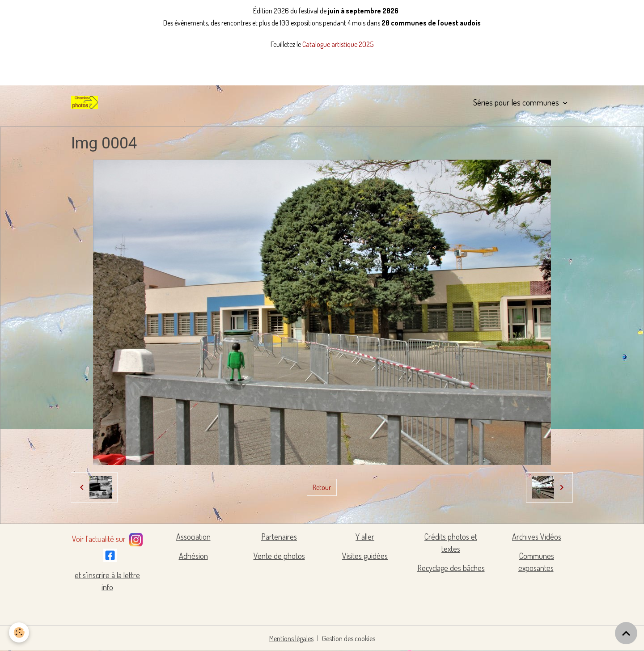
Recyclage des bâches (451, 568)
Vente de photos (279, 556)
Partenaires (279, 537)
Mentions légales (291, 638)
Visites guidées (365, 556)
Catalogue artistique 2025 (338, 44)
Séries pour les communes (517, 102)
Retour (322, 487)
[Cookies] (19, 632)
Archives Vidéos (537, 537)
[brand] (86, 102)
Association (193, 537)
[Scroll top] (626, 633)
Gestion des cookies (349, 638)
